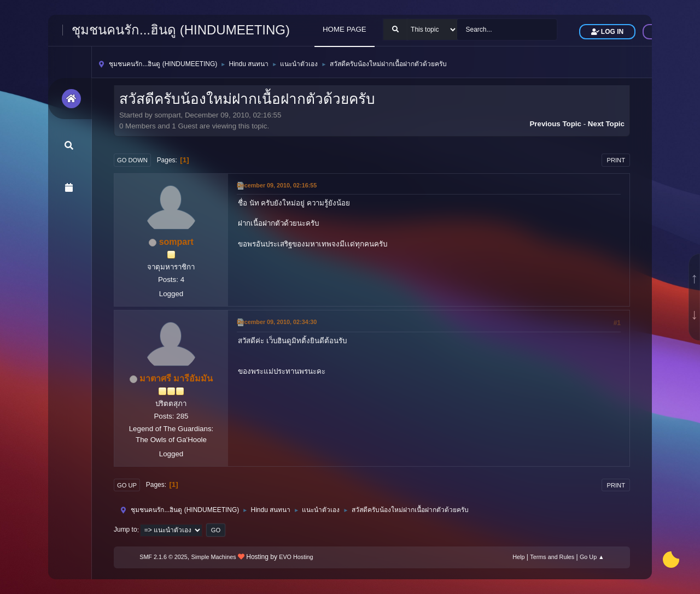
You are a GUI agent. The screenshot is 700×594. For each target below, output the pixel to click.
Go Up (127, 485)
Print (616, 160)
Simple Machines (214, 557)
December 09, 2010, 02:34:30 (277, 322)
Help (518, 557)
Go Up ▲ (592, 557)
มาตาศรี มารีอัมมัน (176, 378)
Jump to (126, 530)
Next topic (606, 124)
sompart (176, 242)
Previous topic (555, 124)
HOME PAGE (345, 29)
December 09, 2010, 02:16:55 (277, 185)
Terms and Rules (552, 557)
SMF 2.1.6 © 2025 (164, 557)
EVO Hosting (296, 557)
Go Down (132, 160)
